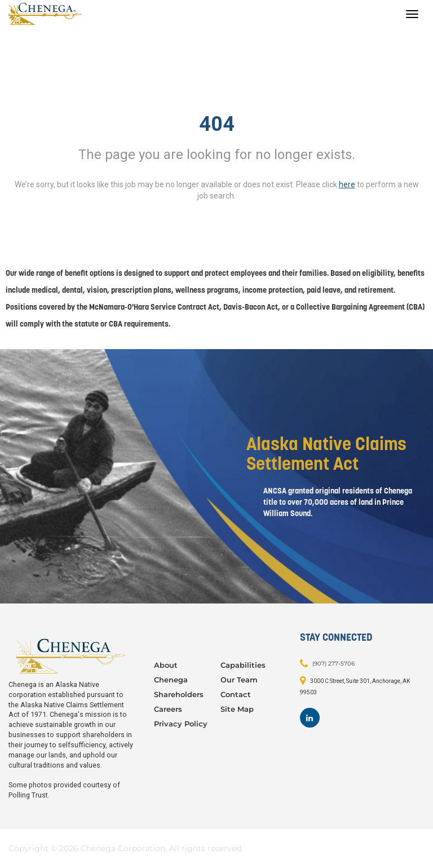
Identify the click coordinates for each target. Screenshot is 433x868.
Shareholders (179, 694)
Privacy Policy (181, 724)
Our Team (239, 680)
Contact (236, 694)
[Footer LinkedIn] (310, 718)
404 (217, 124)
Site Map (237, 709)
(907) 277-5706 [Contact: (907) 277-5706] (333, 664)
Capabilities (243, 665)
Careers (168, 709)
